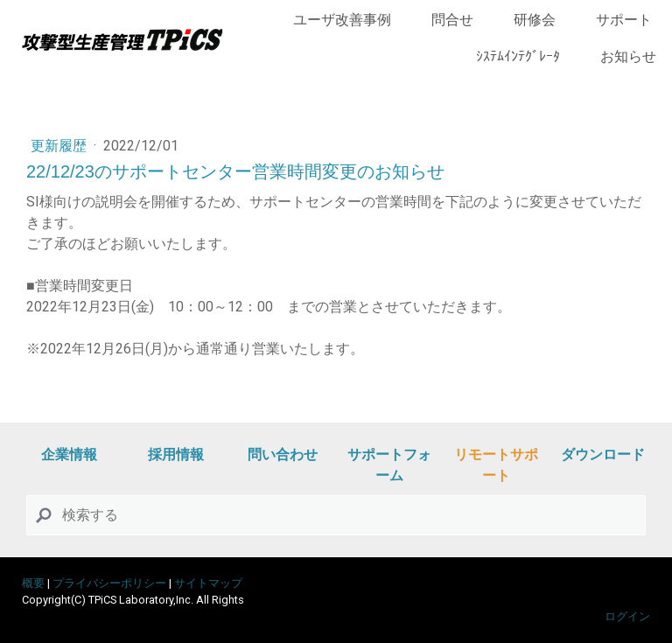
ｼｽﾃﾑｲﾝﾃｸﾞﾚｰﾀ (518, 56)
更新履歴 (60, 146)
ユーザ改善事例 (342, 20)
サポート (624, 20)
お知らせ (628, 56)
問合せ (452, 20)
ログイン (627, 616)
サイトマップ (208, 583)
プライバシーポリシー (109, 583)
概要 (33, 583)
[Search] (336, 515)
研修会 (535, 20)
